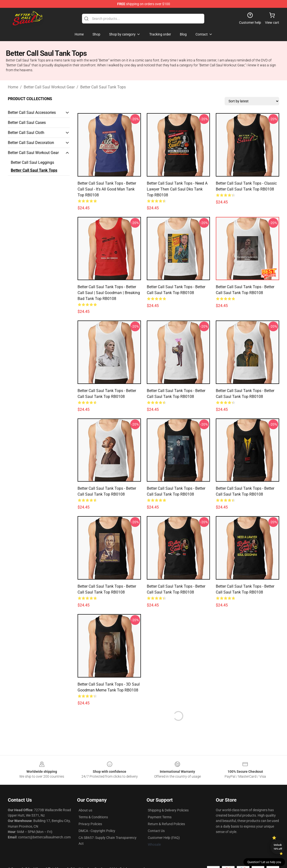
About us (85, 810)
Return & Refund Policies (166, 824)
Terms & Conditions (93, 817)
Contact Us (156, 831)
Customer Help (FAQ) (164, 838)
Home (13, 87)
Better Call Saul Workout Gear (49, 87)
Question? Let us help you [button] (264, 862)
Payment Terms (160, 817)
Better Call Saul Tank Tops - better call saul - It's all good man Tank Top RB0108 (107, 189)
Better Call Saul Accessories (32, 113)
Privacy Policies (90, 824)
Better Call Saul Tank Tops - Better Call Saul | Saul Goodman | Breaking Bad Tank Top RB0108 (109, 293)
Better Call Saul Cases (27, 123)
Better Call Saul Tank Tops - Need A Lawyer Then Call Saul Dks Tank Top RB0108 (177, 189)
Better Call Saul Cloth (26, 133)
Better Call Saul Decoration (31, 143)
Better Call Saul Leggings (32, 162)
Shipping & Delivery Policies (168, 810)
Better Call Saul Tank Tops (103, 87)
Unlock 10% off (278, 847)
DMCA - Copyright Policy (97, 831)
